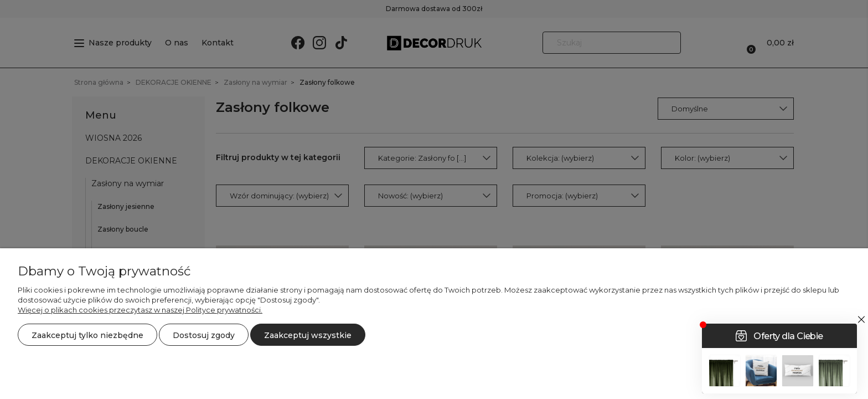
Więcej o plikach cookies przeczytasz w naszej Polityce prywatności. (140, 310)
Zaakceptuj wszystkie (308, 335)
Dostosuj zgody (204, 335)
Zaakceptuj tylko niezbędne (87, 335)
